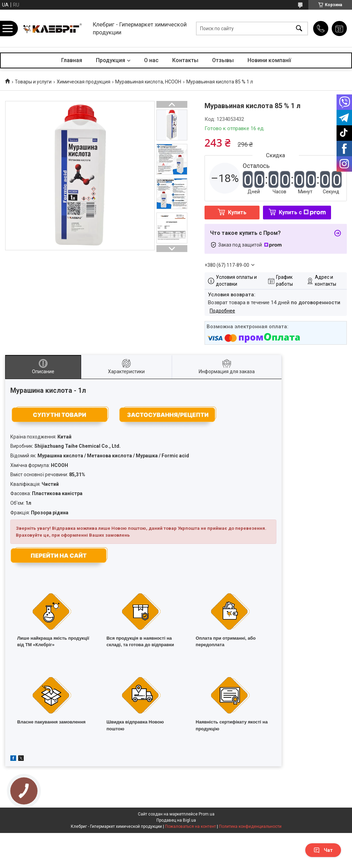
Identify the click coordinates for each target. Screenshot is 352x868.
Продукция (111, 60)
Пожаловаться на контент (190, 826)
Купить (237, 212)
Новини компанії (269, 60)
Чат (323, 850)
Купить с (302, 212)
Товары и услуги (33, 82)
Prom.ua (207, 814)
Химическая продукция (84, 82)
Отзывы (223, 60)
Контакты (185, 60)
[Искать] (299, 28)
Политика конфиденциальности (250, 826)
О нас (151, 60)
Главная (72, 60)
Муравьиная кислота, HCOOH (148, 82)
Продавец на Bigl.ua (176, 820)
